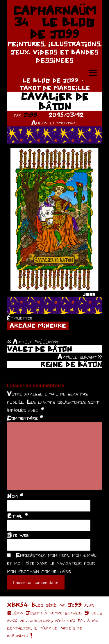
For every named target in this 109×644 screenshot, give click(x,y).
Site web (18, 535)
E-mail (17, 516)
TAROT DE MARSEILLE (55, 88)
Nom (15, 496)
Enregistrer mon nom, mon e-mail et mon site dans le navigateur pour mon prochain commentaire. (52, 563)
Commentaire (25, 418)
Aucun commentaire (55, 123)
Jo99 (31, 115)
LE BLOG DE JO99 (50, 80)
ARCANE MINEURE (38, 325)
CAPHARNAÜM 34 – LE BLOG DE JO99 (55, 22)
